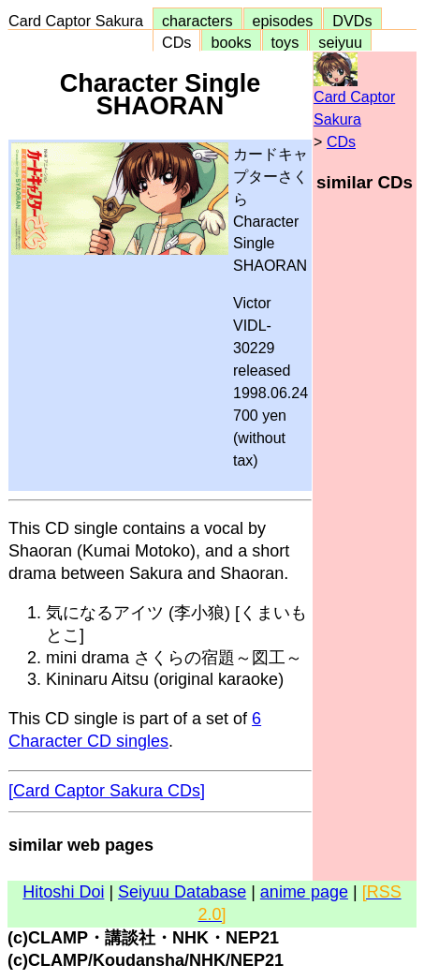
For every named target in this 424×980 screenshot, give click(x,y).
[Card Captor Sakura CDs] (107, 791)
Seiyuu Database (182, 892)
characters (197, 21)
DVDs (352, 21)
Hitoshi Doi (63, 892)
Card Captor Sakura (80, 21)
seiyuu (340, 42)
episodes (283, 21)
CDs (176, 42)
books (231, 42)
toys (285, 42)
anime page (304, 892)
